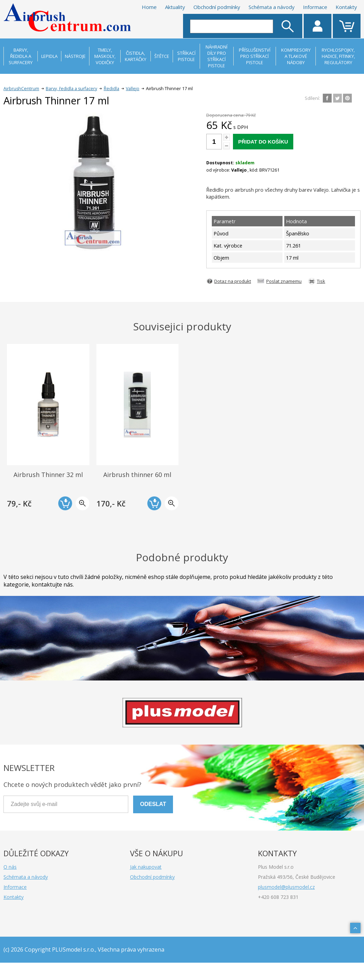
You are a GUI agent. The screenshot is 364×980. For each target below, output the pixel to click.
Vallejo (133, 89)
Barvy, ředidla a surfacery (71, 89)
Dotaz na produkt (233, 281)
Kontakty (346, 7)
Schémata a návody (272, 7)
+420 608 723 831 (278, 897)
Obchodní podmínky (217, 7)
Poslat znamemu (284, 281)
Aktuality (175, 7)
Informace (315, 7)
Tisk (321, 281)
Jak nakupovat (146, 867)
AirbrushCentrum (21, 89)
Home (149, 7)
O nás (10, 867)
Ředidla (111, 89)
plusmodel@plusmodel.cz (286, 887)
